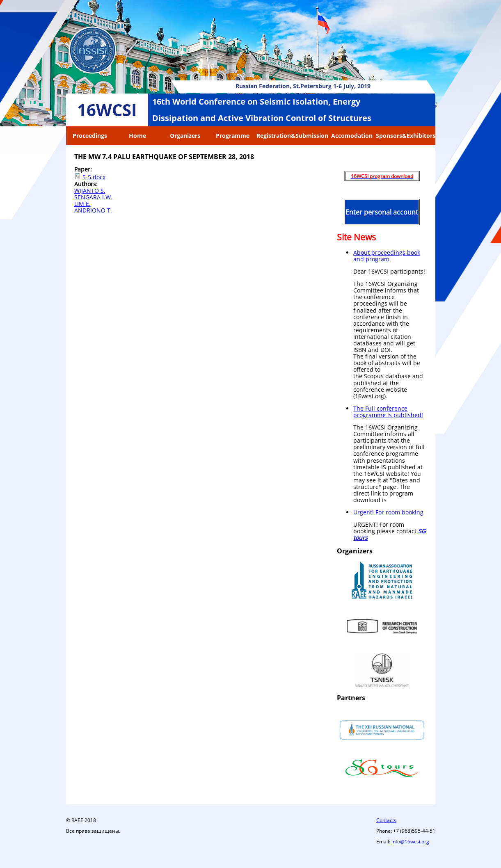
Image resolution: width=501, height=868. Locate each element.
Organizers (185, 136)
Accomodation (352, 136)
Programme (233, 136)
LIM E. (82, 204)
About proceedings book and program (387, 256)
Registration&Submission (292, 136)
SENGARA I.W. (93, 197)
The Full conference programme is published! (388, 412)
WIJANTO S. (90, 191)
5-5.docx (94, 177)
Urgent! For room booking (388, 512)
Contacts (386, 820)
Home (137, 136)
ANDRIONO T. (93, 210)
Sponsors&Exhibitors (406, 136)
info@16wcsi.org (410, 842)
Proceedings (90, 136)
